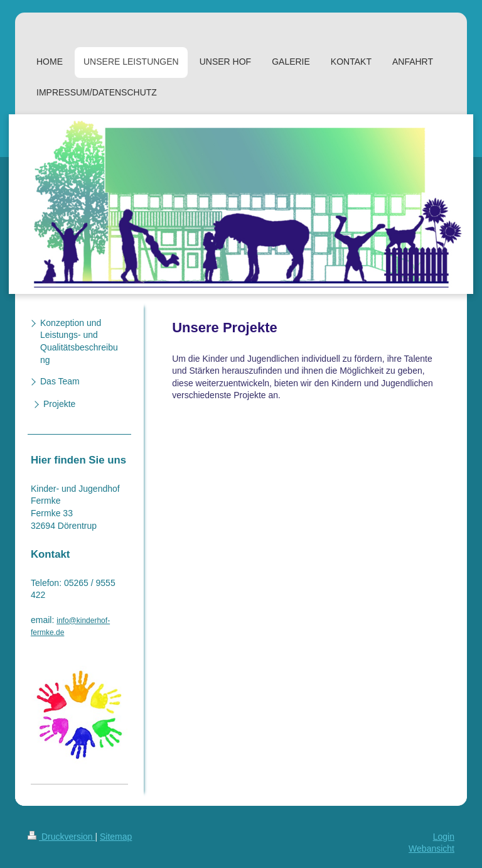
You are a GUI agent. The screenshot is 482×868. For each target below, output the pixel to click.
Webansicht (431, 849)
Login (444, 837)
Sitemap (116, 837)
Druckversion (61, 837)
